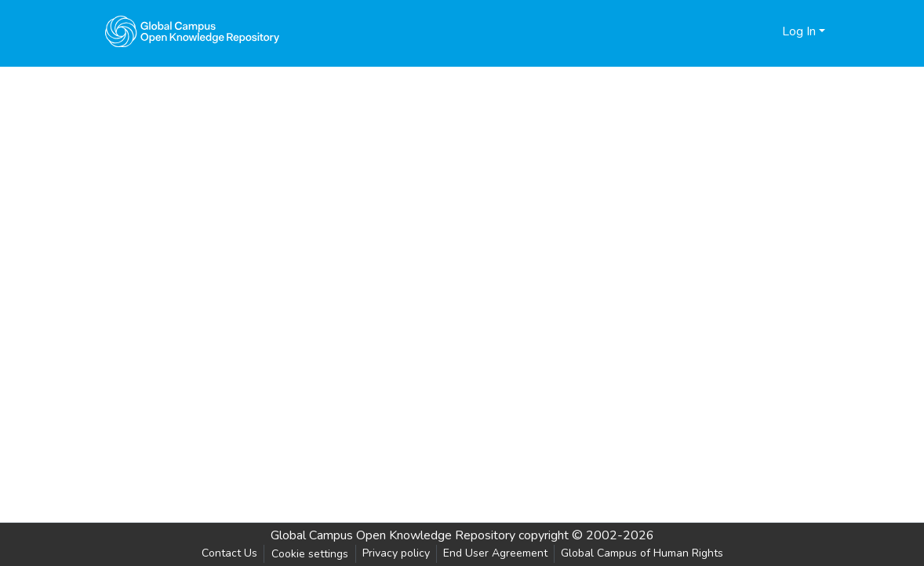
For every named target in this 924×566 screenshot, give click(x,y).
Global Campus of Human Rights (642, 553)
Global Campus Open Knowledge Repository (393, 535)
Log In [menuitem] (799, 31)
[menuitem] (768, 31)
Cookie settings (310, 554)
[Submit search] (745, 31)
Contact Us (229, 553)
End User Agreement (495, 553)
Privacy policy (396, 553)
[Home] (192, 31)
